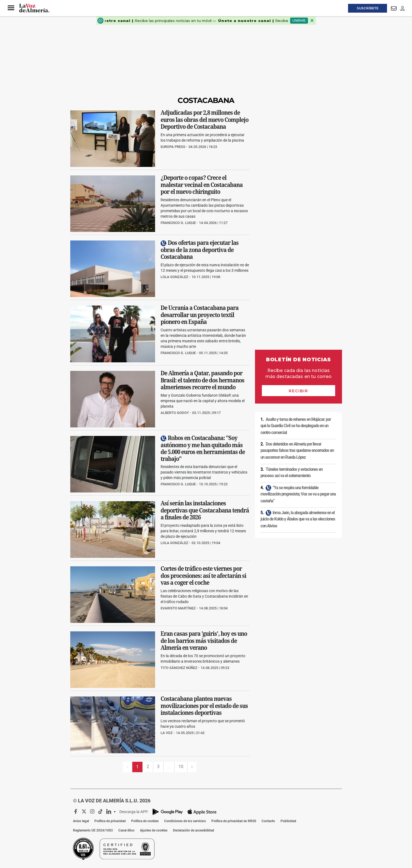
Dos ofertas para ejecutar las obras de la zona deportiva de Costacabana (200, 250)
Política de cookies (145, 821)
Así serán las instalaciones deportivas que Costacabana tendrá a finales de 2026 (205, 510)
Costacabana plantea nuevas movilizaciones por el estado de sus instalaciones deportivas (204, 706)
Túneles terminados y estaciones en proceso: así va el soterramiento (292, 473)
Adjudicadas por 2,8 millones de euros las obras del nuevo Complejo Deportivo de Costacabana (204, 120)
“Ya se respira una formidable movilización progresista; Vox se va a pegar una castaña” (298, 494)
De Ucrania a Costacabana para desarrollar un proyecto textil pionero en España (200, 315)
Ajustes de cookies (154, 830)
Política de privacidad (110, 821)
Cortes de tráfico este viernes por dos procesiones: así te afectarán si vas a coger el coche (203, 576)
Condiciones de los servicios (185, 821)
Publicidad (288, 821)
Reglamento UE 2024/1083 (93, 830)
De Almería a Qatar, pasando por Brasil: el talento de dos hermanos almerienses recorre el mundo (202, 380)
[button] (11, 8)
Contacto (268, 821)
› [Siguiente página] (192, 767)
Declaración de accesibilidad (194, 830)
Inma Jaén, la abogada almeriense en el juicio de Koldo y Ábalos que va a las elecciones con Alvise (298, 519)
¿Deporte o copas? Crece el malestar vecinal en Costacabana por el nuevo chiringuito (202, 185)
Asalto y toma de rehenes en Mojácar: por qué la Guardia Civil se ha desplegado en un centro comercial (296, 426)
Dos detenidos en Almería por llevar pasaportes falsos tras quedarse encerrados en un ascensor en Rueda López (297, 451)
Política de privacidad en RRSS (234, 821)
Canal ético (126, 830)
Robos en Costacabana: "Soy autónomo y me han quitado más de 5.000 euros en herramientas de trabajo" (203, 448)
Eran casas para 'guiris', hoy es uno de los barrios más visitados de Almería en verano (204, 641)
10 (181, 767)
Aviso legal (81, 821)
